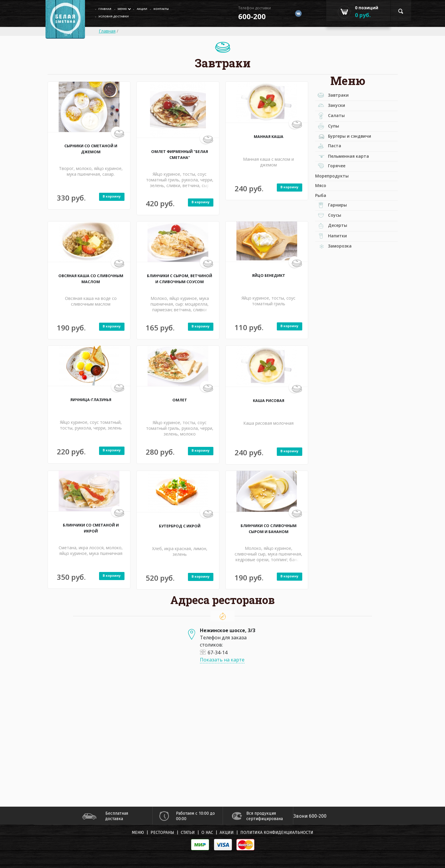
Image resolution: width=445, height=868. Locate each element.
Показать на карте (222, 660)
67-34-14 (214, 652)
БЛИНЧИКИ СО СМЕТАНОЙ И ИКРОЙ (91, 528)
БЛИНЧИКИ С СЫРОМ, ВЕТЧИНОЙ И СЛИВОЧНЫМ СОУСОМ (180, 281)
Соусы (332, 248)
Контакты (174, 9)
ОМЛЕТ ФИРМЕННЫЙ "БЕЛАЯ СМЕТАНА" (180, 154)
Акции (150, 9)
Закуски (335, 110)
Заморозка (341, 287)
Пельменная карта (352, 173)
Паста (332, 161)
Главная (107, 31)
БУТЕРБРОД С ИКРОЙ (180, 526)
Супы (331, 135)
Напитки (336, 274)
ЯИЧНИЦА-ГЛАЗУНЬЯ (91, 399)
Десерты (336, 261)
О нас (207, 833)
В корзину (108, 197)
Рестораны (162, 833)
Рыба (322, 223)
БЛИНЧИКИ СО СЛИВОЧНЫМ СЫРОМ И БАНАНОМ (269, 531)
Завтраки (337, 97)
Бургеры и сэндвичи (354, 148)
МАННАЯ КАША (268, 136)
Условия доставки (118, 18)
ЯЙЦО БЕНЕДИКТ (269, 275)
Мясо (322, 210)
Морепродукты (336, 198)
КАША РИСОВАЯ (269, 400)
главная (107, 9)
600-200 (246, 16)
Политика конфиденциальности (277, 833)
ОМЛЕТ (180, 400)
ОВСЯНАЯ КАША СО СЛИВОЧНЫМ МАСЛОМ (91, 278)
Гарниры (336, 236)
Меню (127, 9)
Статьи (188, 833)
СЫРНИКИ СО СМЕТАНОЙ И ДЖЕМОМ (91, 148)
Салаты (334, 122)
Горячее (335, 186)
